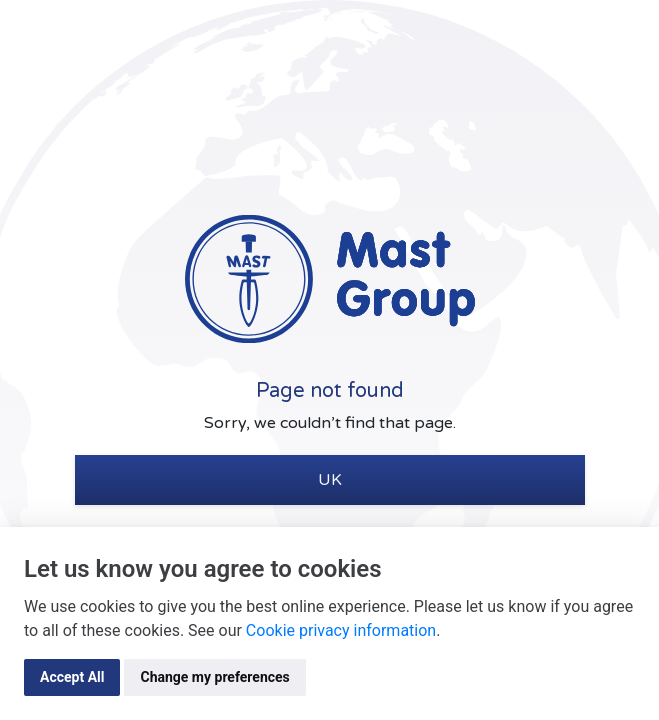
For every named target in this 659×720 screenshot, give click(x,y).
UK (330, 480)
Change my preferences (214, 677)
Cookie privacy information (341, 630)
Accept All (72, 677)
